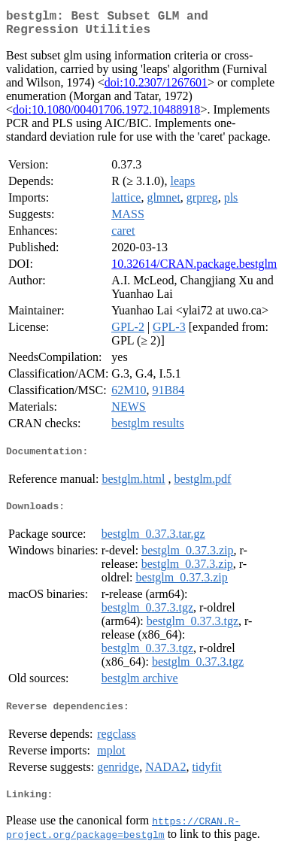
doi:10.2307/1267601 (156, 88)
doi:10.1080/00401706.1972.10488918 (106, 115)
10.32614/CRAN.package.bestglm (194, 270)
